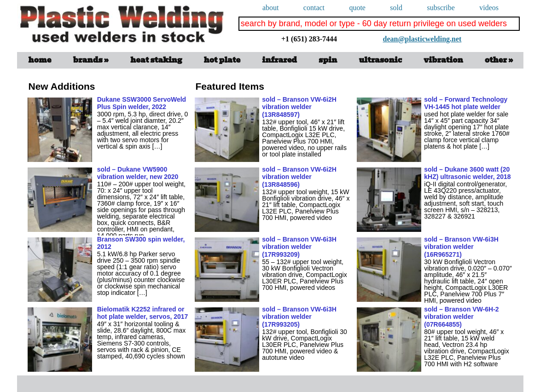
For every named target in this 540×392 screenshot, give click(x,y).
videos (489, 8)
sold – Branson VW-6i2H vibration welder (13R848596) (299, 177)
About (271, 8)
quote (357, 8)
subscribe (441, 8)
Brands (91, 60)
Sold (396, 8)
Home (40, 60)
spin (328, 60)
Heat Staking (156, 60)
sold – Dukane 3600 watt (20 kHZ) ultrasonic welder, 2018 (467, 173)
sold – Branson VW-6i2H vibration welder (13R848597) (299, 107)
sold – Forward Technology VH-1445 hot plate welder (466, 103)
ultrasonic (381, 60)
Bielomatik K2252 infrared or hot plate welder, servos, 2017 (143, 313)
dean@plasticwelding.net (383, 31)
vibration (443, 60)
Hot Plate (222, 60)
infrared (279, 60)
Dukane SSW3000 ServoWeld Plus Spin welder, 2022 (142, 103)
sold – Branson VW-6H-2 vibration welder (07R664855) (461, 317)
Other (499, 60)
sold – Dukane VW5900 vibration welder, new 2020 (138, 173)
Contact (314, 8)
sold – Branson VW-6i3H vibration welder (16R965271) (461, 247)
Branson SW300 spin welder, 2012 (141, 243)
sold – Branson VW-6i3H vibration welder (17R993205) (299, 317)
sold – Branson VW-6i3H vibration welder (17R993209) (299, 247)
